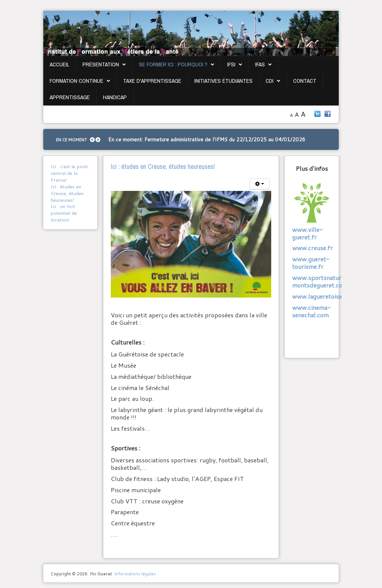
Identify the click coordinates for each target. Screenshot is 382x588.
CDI (270, 81)
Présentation (101, 64)
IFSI (231, 64)
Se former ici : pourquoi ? (173, 64)
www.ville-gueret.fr (307, 233)
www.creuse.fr (312, 248)
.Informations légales (134, 574)
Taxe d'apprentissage (152, 81)
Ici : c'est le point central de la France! (69, 173)
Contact (305, 81)
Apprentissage (70, 97)
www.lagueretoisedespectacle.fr (337, 296)
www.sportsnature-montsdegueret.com (320, 281)
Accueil (60, 64)
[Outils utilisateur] (260, 184)
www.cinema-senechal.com (311, 311)
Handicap (115, 97)
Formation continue (76, 81)
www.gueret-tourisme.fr (311, 263)
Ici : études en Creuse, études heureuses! (67, 193)
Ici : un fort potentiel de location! (64, 213)
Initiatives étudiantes (223, 81)
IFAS (260, 64)
